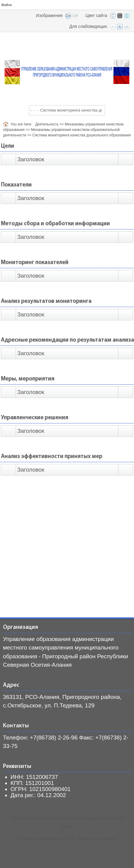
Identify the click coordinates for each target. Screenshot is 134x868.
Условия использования (98, 839)
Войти (7, 5)
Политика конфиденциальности (43, 839)
